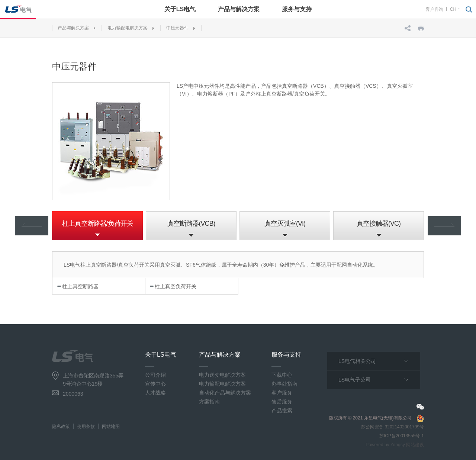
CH (453, 9)
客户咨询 (434, 9)
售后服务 (282, 402)
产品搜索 (282, 411)
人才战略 (155, 393)
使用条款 (86, 427)
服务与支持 (297, 9)
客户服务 (282, 393)
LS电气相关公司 (357, 361)
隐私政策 (61, 427)
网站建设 (415, 445)
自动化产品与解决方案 (225, 393)
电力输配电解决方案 (128, 28)
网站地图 (111, 427)
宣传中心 (155, 384)
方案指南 (209, 402)
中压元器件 (177, 28)
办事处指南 (284, 384)
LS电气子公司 (355, 380)
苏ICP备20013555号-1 (402, 436)
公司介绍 (155, 375)
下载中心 (282, 375)
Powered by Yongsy (385, 445)
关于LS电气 (180, 9)
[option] (97, 226)
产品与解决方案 (239, 9)
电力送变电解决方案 (222, 375)
